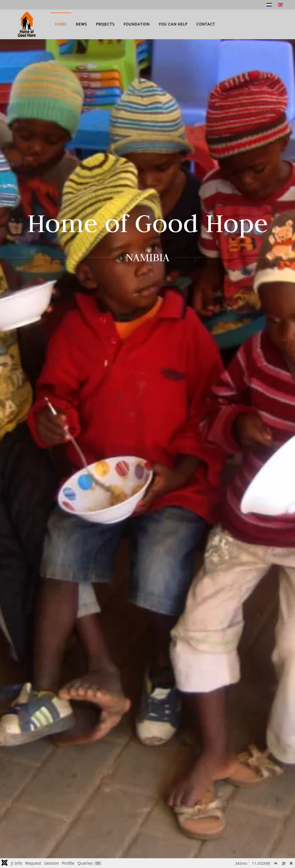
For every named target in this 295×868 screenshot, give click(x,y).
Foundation (137, 24)
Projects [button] (105, 24)
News (81, 24)
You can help (173, 24)
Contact (206, 24)
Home (61, 24)
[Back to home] (27, 24)
